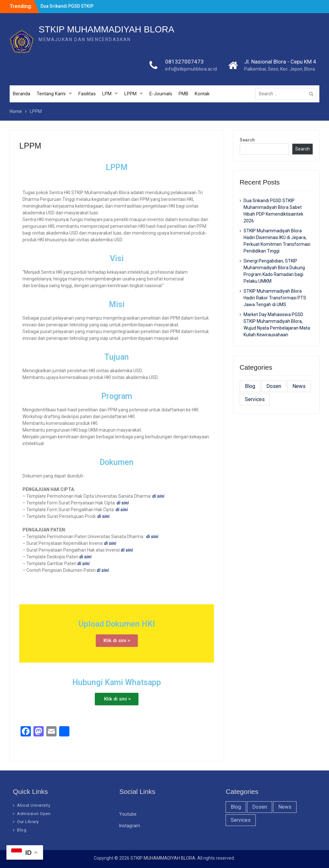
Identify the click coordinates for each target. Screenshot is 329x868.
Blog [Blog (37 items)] (250, 386)
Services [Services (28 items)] (255, 399)
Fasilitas (87, 94)
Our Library (28, 822)
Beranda (22, 94)
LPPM (130, 94)
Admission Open (34, 814)
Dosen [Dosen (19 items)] (274, 386)
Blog (22, 830)
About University (34, 805)
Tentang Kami (51, 94)
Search (247, 140)
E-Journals (161, 94)
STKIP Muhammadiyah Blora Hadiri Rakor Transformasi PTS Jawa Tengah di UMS (275, 298)
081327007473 (184, 62)
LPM (107, 94)
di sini (152, 537)
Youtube (128, 814)
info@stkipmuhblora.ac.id (191, 69)
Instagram (130, 826)
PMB (183, 94)
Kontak (202, 94)
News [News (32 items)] (299, 386)
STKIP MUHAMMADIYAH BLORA (106, 29)
